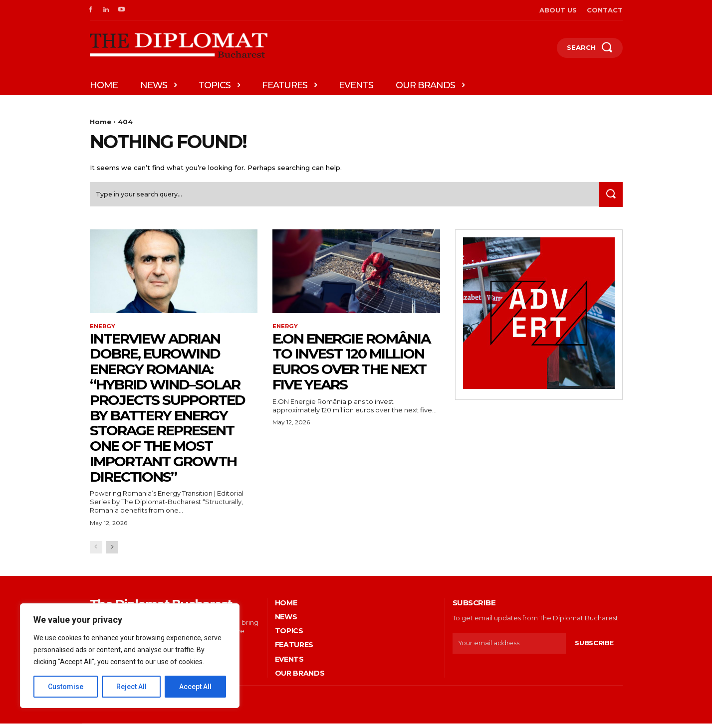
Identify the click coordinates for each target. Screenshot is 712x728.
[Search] (609, 198)
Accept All (195, 687)
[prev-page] (96, 551)
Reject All (131, 687)
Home (101, 122)
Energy (103, 330)
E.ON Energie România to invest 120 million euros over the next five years (351, 365)
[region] (130, 656)
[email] (509, 647)
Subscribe (594, 647)
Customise (66, 687)
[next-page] (112, 551)
